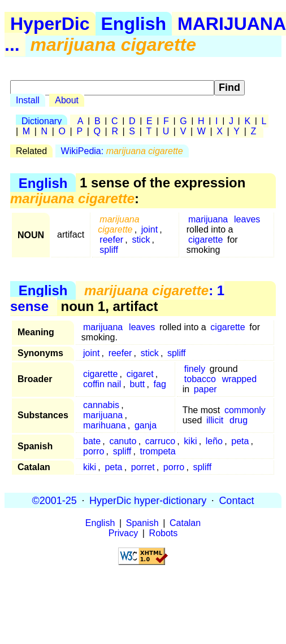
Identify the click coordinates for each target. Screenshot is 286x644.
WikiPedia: (122, 151)
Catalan (185, 523)
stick (141, 240)
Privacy (123, 533)
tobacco (200, 379)
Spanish (142, 523)
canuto (123, 441)
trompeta (158, 451)
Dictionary (42, 121)
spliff (109, 250)
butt (138, 384)
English (134, 24)
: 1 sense (117, 298)
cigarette (205, 240)
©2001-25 (55, 500)
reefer (111, 240)
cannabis (101, 405)
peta (240, 441)
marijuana (208, 219)
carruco (160, 441)
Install (28, 100)
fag (160, 384)
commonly (245, 410)
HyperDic (50, 24)
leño (214, 441)
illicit (215, 420)
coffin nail (102, 384)
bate (92, 441)
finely (195, 369)
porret (143, 467)
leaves (247, 219)
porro (94, 451)
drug (239, 420)
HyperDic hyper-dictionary (148, 500)
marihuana (105, 425)
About (67, 100)
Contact (236, 500)
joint (149, 229)
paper (205, 389)
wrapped (239, 379)
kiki (190, 441)
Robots (164, 533)
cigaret (140, 374)
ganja (146, 425)
